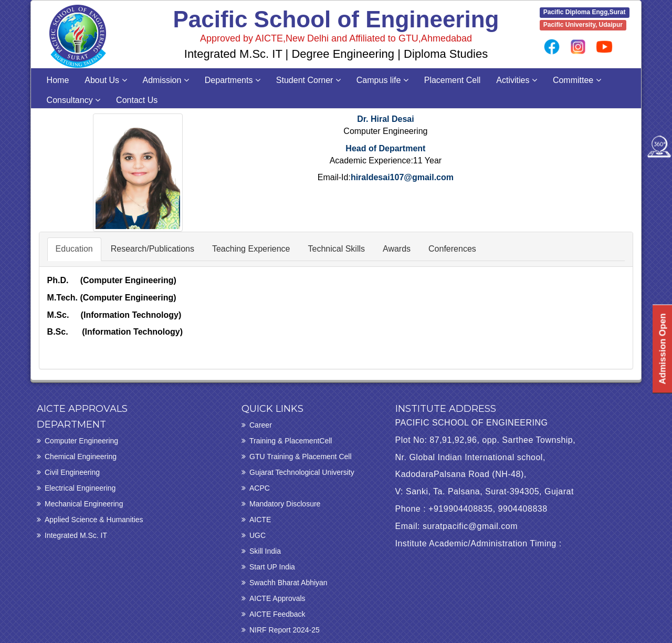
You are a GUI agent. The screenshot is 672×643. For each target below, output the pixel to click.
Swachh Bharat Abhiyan (288, 583)
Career (261, 425)
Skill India (265, 551)
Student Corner (308, 80)
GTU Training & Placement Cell (301, 457)
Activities (517, 80)
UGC (258, 535)
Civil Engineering (72, 472)
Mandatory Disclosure (285, 504)
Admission (166, 80)
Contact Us (137, 100)
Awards (397, 249)
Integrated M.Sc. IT (76, 535)
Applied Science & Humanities (94, 520)
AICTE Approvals (277, 598)
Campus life (382, 80)
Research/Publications (153, 249)
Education (74, 249)
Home (58, 80)
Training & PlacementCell (291, 441)
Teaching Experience (251, 249)
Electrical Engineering (80, 488)
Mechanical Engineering (84, 504)
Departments (233, 80)
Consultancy (74, 100)
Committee (577, 80)
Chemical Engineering (81, 457)
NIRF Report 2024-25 (285, 630)
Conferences (452, 249)
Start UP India (272, 567)
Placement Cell (453, 80)
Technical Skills (337, 249)
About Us (106, 80)
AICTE (260, 520)
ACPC (260, 488)
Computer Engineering (81, 441)
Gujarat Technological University (302, 472)
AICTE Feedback (277, 614)
